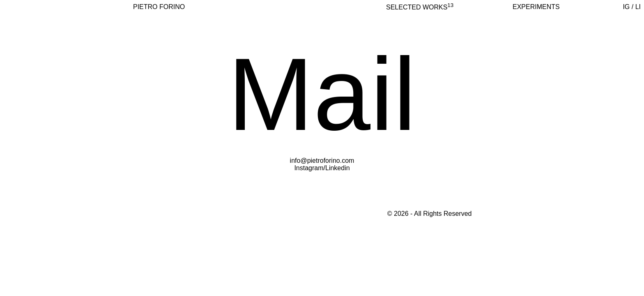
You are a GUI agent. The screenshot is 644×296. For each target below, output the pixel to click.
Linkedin (338, 168)
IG (626, 7)
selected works (420, 7)
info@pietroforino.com (322, 161)
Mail (322, 94)
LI (638, 7)
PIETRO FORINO (159, 7)
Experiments (536, 7)
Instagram (309, 168)
